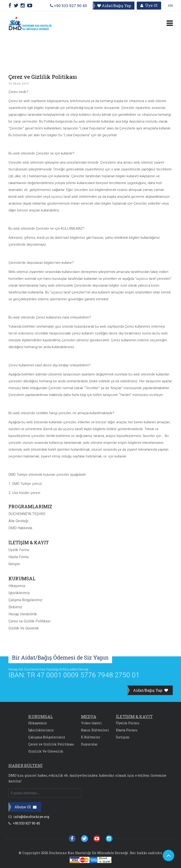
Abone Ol (25, 807)
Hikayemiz (17, 586)
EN (171, 6)
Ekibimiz (15, 607)
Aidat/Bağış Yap (114, 6)
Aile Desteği (18, 521)
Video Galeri (91, 723)
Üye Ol (149, 6)
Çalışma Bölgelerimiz (25, 600)
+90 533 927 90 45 (68, 6)
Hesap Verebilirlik (23, 614)
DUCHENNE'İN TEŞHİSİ (27, 514)
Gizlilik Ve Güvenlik (24, 628)
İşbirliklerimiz (19, 593)
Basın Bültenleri (95, 730)
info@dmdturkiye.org (29, 817)
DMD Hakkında (20, 528)
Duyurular (89, 744)
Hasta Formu (19, 557)
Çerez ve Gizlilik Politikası (29, 621)
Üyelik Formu (19, 550)
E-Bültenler (91, 737)
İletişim (14, 564)
